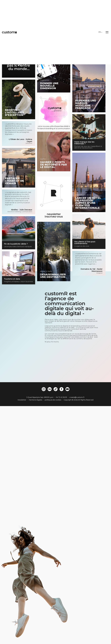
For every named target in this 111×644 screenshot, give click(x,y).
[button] (6, 639)
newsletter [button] (22, 400)
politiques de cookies (53, 400)
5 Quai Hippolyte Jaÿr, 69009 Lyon (40, 397)
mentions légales (35, 400)
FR (100, 32)
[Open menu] (107, 32)
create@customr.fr (77, 397)
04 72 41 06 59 (61, 397)
